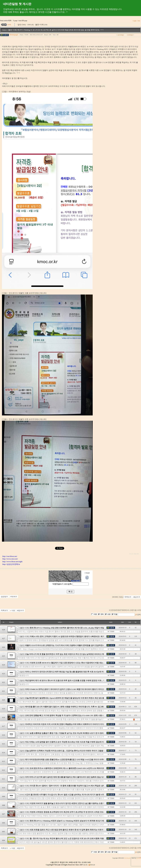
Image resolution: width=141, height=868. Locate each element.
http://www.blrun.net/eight (12, 562)
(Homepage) (14, 35)
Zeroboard (127, 858)
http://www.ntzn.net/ (10, 559)
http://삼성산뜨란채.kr (11, 564)
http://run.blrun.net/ (10, 556)
